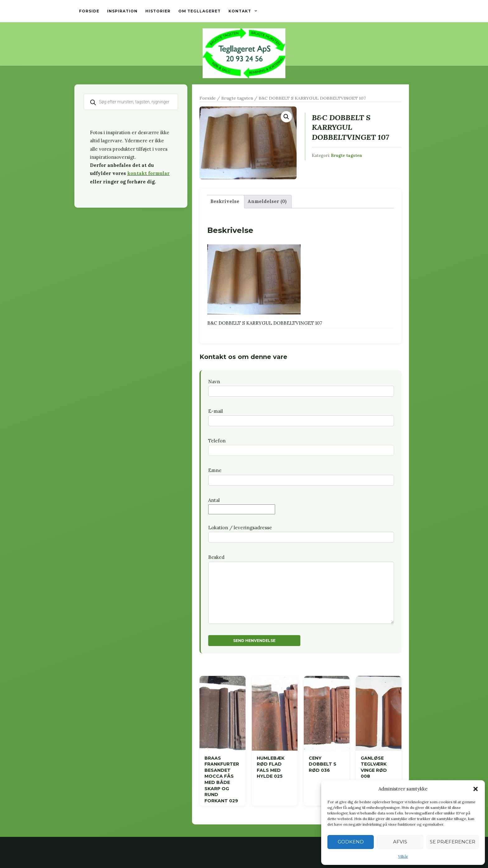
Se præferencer (453, 842)
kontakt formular (148, 173)
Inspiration (122, 11)
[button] (476, 789)
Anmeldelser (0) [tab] (267, 201)
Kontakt (240, 11)
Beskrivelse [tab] (225, 201)
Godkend (351, 842)
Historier (158, 11)
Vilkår (403, 856)
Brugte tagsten (237, 98)
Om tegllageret (199, 11)
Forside (89, 11)
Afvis (400, 842)
